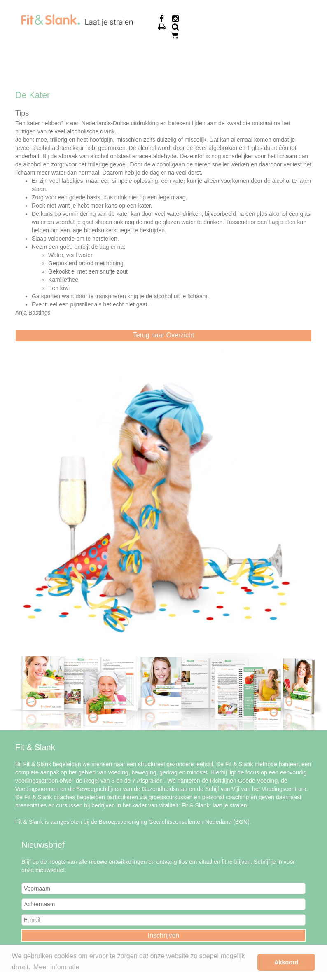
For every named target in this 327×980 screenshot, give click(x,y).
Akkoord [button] (286, 962)
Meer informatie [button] (56, 967)
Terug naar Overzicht (164, 335)
